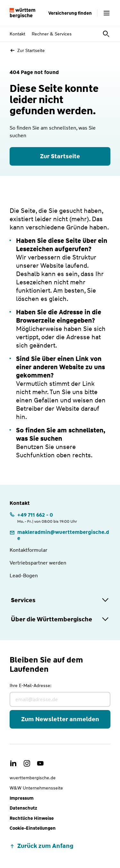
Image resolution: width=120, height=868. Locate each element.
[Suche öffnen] (107, 34)
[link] (60, 535)
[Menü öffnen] (107, 13)
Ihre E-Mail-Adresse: (31, 685)
